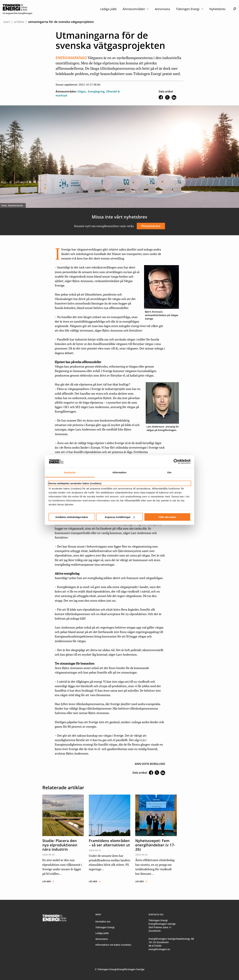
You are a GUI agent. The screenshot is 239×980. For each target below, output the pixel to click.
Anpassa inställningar (120, 517)
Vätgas (82, 91)
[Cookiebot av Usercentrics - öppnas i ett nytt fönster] (176, 461)
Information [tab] (119, 472)
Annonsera (162, 9)
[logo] (18, 9)
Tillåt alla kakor (167, 517)
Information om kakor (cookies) (113, 945)
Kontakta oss (103, 921)
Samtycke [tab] (70, 472)
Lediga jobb (108, 9)
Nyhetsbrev (217, 9)
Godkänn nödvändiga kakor (72, 517)
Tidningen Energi (190, 9)
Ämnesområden (136, 9)
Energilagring (96, 91)
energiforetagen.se (159, 949)
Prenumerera (151, 226)
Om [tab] (169, 472)
